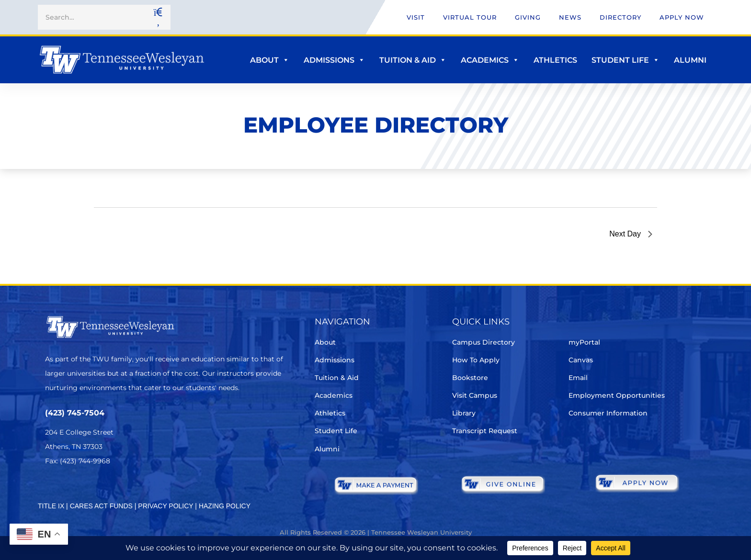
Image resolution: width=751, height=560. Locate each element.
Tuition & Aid (413, 60)
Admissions (334, 60)
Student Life (626, 60)
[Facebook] (78, 489)
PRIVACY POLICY (165, 506)
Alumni (690, 60)
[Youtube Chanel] (131, 489)
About (270, 60)
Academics (490, 60)
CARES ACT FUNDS (101, 506)
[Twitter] (51, 489)
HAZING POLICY (225, 506)
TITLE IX (51, 506)
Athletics (555, 60)
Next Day (631, 234)
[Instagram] (105, 489)
